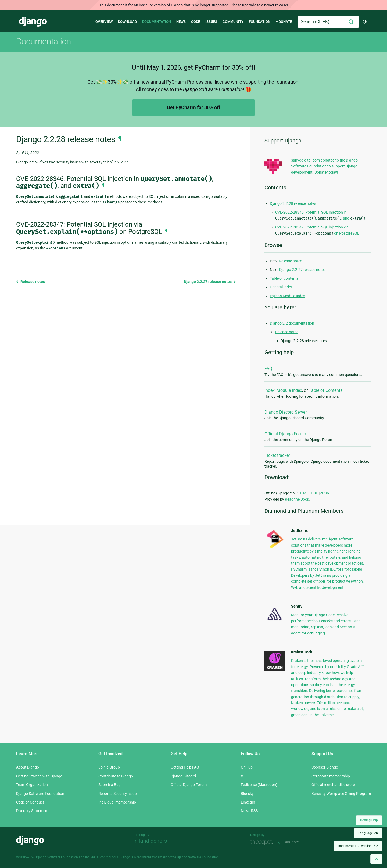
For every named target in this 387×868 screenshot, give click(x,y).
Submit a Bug (110, 785)
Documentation (157, 22)
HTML (303, 493)
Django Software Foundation (40, 794)
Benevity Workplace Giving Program (341, 794)
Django (33, 22)
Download (127, 22)
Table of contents (284, 278)
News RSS (249, 811)
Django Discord (183, 776)
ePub (325, 493)
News (181, 22)
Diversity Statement (32, 811)
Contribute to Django (116, 776)
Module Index (289, 390)
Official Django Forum (285, 434)
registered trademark (152, 857)
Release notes (31, 282)
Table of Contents (326, 390)
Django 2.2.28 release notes (293, 203)
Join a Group (109, 767)
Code (196, 22)
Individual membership (117, 802)
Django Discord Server (286, 412)
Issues (211, 22)
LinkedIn (248, 802)
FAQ (268, 369)
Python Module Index (287, 296)
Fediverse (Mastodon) (259, 785)
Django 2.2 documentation (292, 323)
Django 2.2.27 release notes (210, 282)
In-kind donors (150, 841)
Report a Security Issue (117, 794)
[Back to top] (376, 859)
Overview (104, 22)
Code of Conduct (30, 802)
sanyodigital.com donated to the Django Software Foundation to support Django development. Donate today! (324, 166)
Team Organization (32, 785)
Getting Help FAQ (185, 767)
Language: (368, 833)
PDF (314, 493)
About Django (28, 767)
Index (270, 390)
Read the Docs (297, 499)
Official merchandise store (333, 785)
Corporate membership (331, 776)
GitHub (247, 767)
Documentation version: (358, 846)
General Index (281, 287)
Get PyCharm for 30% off (193, 107)
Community (233, 22)
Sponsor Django (325, 767)
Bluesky (247, 794)
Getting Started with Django (39, 776)
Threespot (263, 842)
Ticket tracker (277, 455)
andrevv (298, 842)
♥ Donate (284, 22)
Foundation (260, 22)
